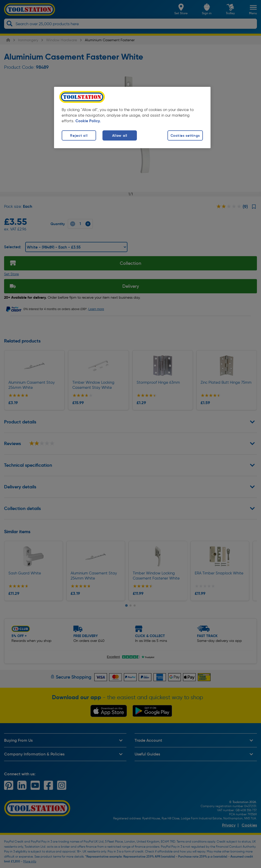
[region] (132, 118)
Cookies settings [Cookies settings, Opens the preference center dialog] (185, 135)
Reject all (79, 135)
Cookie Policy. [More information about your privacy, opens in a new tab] (88, 121)
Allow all (120, 135)
